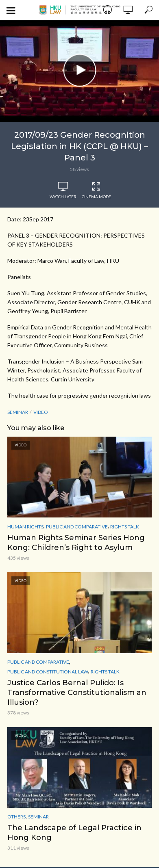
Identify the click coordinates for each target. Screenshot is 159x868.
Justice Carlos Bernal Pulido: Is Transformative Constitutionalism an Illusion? (77, 693)
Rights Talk (125, 527)
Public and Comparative (77, 527)
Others (16, 817)
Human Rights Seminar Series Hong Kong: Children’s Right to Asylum (76, 543)
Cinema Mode (96, 190)
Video (41, 412)
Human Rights (25, 527)
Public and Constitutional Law (48, 672)
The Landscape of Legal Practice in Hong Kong (74, 833)
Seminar (38, 817)
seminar (18, 412)
